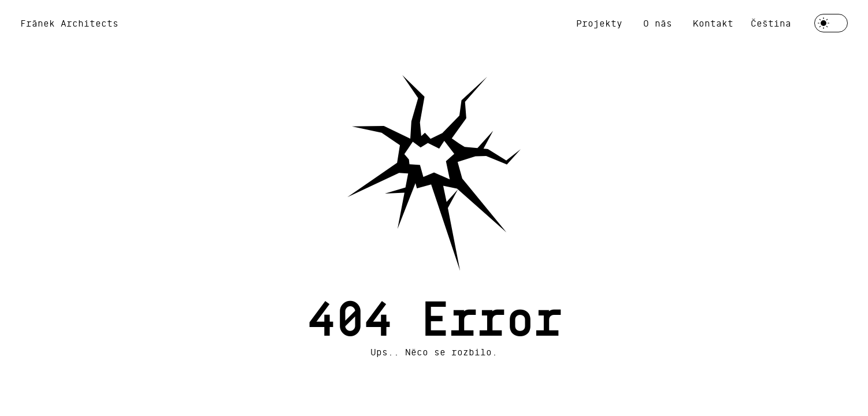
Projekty (599, 23)
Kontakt (713, 23)
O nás (658, 23)
